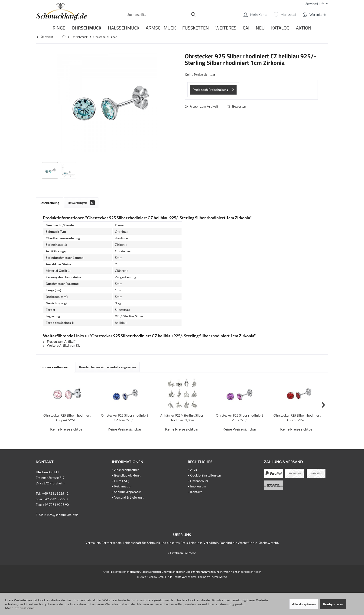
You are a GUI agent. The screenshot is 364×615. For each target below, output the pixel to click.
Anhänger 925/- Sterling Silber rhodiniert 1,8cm (182, 418)
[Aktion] (304, 28)
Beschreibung (49, 203)
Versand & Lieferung (129, 497)
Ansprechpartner (127, 470)
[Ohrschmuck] (87, 28)
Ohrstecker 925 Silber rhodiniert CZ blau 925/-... (125, 418)
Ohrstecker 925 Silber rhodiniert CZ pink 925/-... (67, 418)
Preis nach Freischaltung (213, 89)
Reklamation (123, 486)
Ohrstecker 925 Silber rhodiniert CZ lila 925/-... (239, 418)
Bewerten (237, 106)
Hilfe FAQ (121, 481)
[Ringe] (59, 28)
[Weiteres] (226, 28)
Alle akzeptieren (304, 604)
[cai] (246, 28)
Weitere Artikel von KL (61, 345)
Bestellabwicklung (127, 475)
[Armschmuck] (161, 28)
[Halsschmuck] (124, 28)
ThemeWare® (219, 577)
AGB (193, 470)
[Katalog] (280, 28)
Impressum (198, 486)
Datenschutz (199, 481)
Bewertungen (81, 203)
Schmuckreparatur (128, 492)
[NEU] (260, 28)
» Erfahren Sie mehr (182, 553)
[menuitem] (315, 4)
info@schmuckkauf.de (63, 515)
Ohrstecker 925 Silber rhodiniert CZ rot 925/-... (297, 418)
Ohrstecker (123, 251)
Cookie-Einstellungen (206, 475)
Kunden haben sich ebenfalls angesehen (107, 367)
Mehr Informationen (20, 608)
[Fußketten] (196, 28)
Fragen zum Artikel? (201, 106)
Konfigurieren (333, 604)
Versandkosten (176, 572)
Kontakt (196, 492)
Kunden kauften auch (55, 367)
